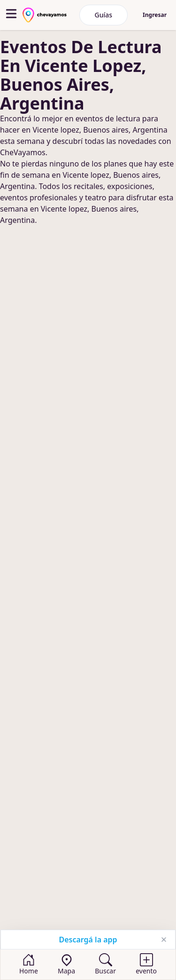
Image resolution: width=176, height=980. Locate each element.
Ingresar (155, 15)
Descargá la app (88, 940)
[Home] (29, 964)
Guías (104, 15)
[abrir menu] (11, 14)
